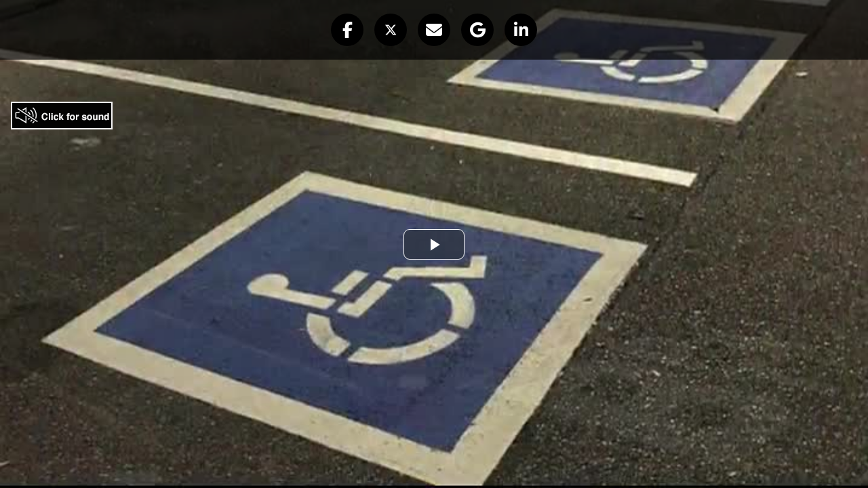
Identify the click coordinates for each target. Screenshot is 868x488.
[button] (347, 30)
